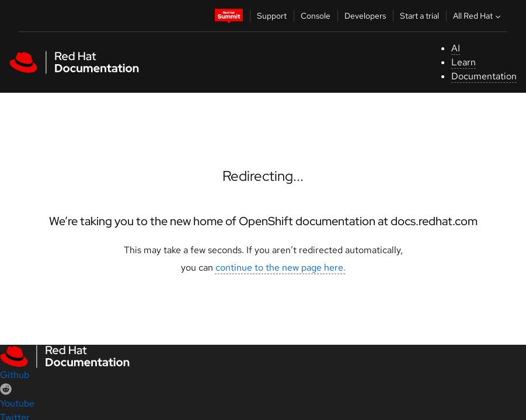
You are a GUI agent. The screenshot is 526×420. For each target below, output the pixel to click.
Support (272, 16)
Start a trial (419, 16)
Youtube (17, 403)
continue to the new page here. (281, 267)
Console (316, 16)
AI (456, 48)
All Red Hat (478, 16)
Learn (464, 62)
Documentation (484, 76)
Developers (365, 16)
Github (15, 375)
